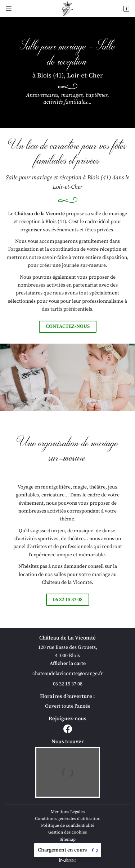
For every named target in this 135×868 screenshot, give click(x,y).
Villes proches (67, 846)
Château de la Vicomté (40, 214)
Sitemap (68, 839)
